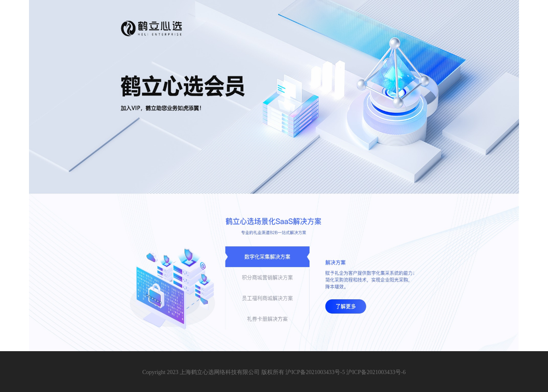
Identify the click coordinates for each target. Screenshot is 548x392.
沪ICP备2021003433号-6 (376, 372)
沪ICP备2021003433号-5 (315, 372)
